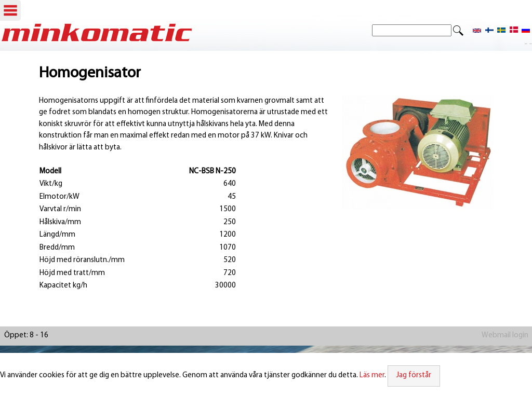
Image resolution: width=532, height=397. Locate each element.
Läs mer (372, 375)
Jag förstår (414, 375)
